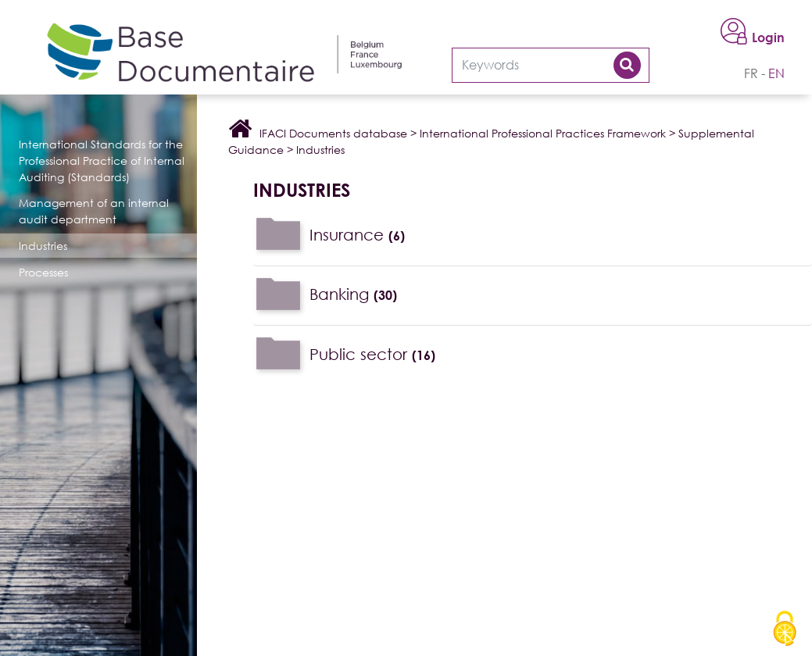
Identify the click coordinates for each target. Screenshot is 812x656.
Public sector (372, 354)
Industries (43, 246)
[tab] (533, 235)
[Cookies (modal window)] (785, 629)
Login (768, 37)
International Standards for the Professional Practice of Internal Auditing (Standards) (102, 160)
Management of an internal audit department (94, 211)
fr (751, 73)
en (776, 73)
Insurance (357, 234)
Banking (353, 294)
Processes (43, 272)
